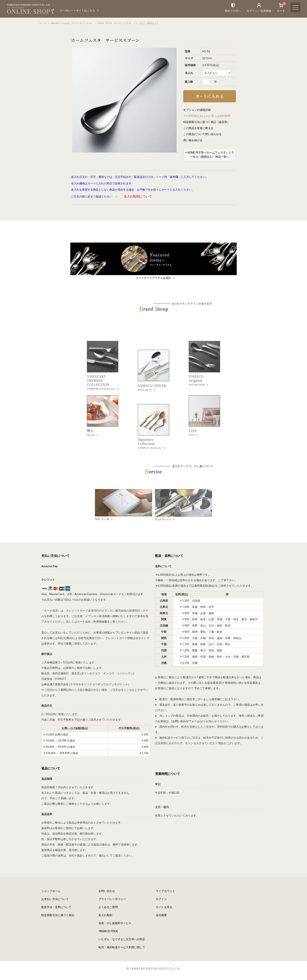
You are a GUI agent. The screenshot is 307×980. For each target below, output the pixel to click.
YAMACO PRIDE (108, 931)
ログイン (161, 899)
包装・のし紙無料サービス (115, 923)
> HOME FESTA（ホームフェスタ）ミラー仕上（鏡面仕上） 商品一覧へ (210, 155)
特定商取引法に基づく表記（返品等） (207, 122)
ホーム (43, 23)
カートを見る (164, 907)
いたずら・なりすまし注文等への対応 (122, 939)
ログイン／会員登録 (259, 11)
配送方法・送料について (56, 907)
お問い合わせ (107, 891)
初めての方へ (233, 11)
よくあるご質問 (108, 907)
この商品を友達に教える (198, 128)
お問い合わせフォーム (186, 721)
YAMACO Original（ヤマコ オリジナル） (72, 23)
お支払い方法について (55, 899)
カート (281, 7)
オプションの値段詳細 (197, 110)
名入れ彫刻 (105, 915)
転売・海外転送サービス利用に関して (122, 947)
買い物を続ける (193, 140)
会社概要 (161, 915)
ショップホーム (51, 891)
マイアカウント (165, 891)
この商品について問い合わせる (202, 134)
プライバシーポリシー (112, 899)
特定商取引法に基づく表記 (58, 915)
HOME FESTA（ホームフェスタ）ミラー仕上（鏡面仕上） (128, 23)
